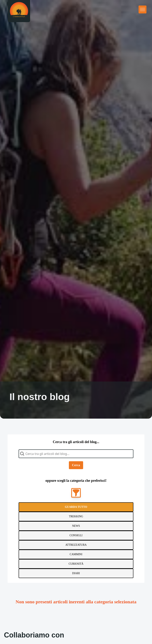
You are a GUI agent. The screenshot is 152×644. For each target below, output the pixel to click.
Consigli (76, 535)
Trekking (76, 516)
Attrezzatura (76, 545)
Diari (76, 573)
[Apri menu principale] (142, 9)
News (76, 526)
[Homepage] (19, 11)
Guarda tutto (76, 507)
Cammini (76, 554)
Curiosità (76, 564)
